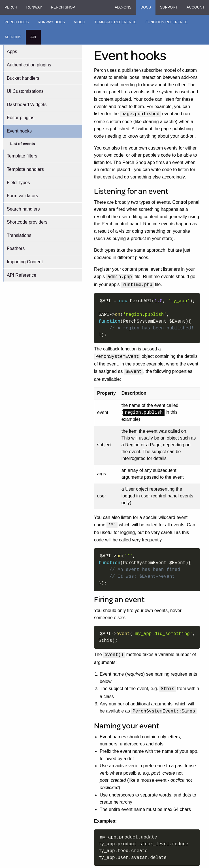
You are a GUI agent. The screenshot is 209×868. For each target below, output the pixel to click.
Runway (34, 7)
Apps (12, 52)
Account (196, 7)
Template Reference (115, 22)
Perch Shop (63, 7)
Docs (146, 7)
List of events (23, 144)
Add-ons (123, 7)
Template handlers (25, 169)
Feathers (16, 248)
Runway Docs (51, 22)
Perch (11, 7)
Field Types (18, 183)
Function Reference (167, 22)
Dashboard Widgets (27, 105)
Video (80, 22)
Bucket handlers (23, 78)
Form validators (22, 196)
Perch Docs (17, 22)
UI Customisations (25, 91)
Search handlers (23, 209)
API (33, 37)
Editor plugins (21, 118)
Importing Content (25, 262)
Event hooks (19, 131)
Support (169, 7)
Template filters (22, 156)
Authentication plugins (29, 65)
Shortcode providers (27, 222)
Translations (19, 235)
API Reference (22, 275)
